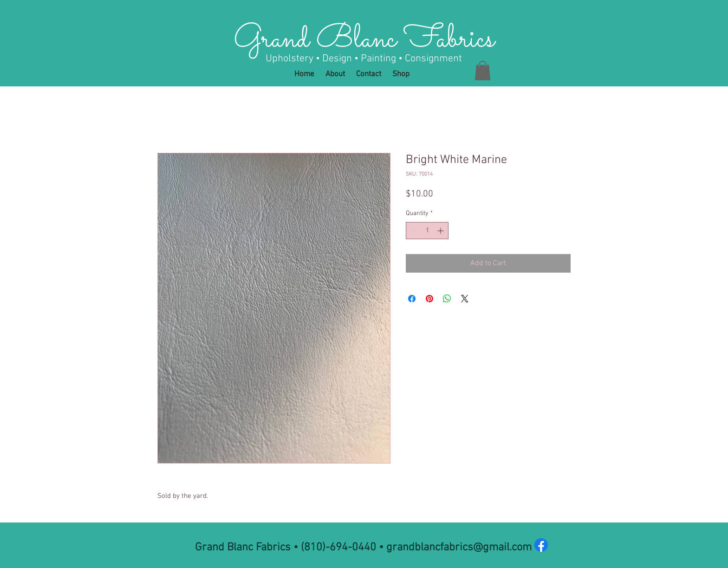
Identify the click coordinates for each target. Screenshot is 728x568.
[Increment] (441, 231)
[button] (483, 71)
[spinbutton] (427, 231)
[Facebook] (541, 545)
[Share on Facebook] (412, 299)
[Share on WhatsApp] (447, 299)
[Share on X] (465, 299)
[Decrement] (413, 231)
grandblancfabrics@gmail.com (459, 548)
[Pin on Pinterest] (429, 299)
